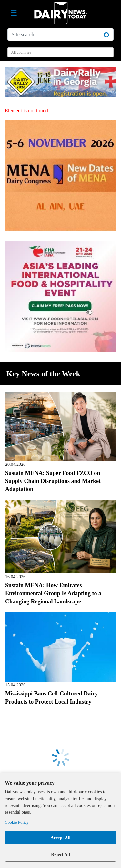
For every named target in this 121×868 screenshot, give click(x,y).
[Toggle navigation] (14, 13)
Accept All (61, 838)
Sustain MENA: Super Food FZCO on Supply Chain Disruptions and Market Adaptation (53, 481)
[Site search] (60, 35)
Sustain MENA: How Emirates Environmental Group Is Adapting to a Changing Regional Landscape (53, 593)
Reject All (60, 855)
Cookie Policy (17, 822)
